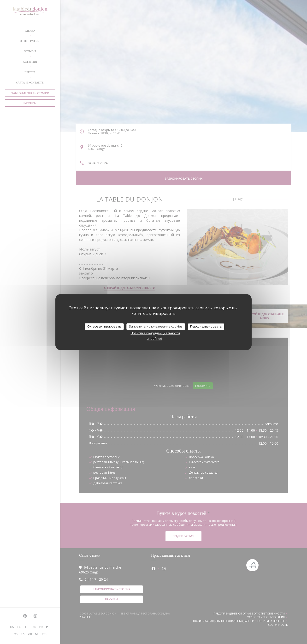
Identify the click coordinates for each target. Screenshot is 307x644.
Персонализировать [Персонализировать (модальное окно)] (206, 326)
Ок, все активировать (104, 326)
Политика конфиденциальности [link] (155, 333)
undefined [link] (154, 339)
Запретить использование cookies (156, 326)
